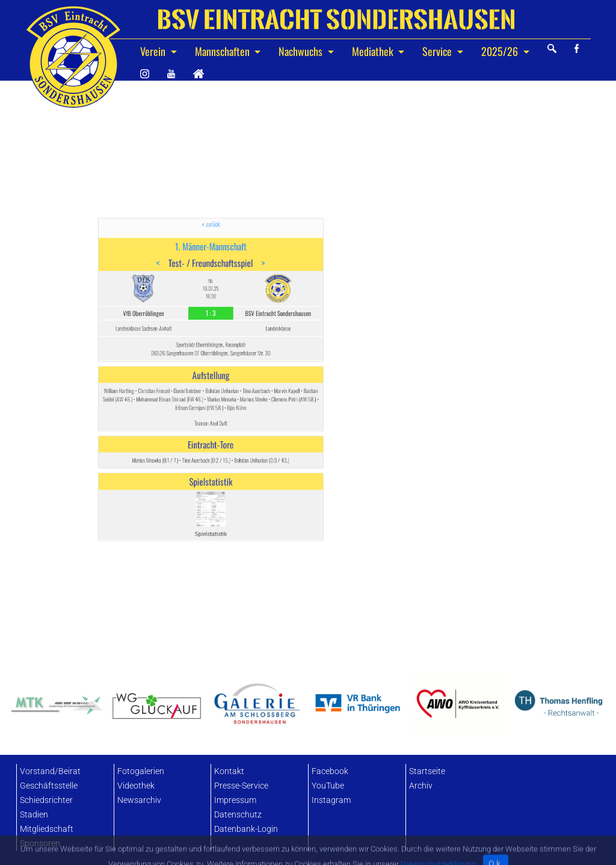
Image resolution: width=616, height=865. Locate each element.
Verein (154, 51)
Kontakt (229, 771)
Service (438, 51)
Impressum (235, 800)
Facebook (330, 771)
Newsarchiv (139, 800)
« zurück (211, 292)
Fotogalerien (141, 771)
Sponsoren (40, 844)
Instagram (331, 800)
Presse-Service (241, 786)
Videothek (136, 786)
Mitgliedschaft (47, 829)
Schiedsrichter (46, 800)
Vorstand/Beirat (50, 771)
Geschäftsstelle (49, 786)
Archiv (421, 786)
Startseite (427, 771)
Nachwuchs (302, 51)
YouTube (328, 786)
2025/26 (501, 51)
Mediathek (374, 51)
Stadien (34, 815)
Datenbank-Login (246, 829)
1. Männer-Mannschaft (211, 304)
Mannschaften (223, 51)
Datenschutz (238, 815)
